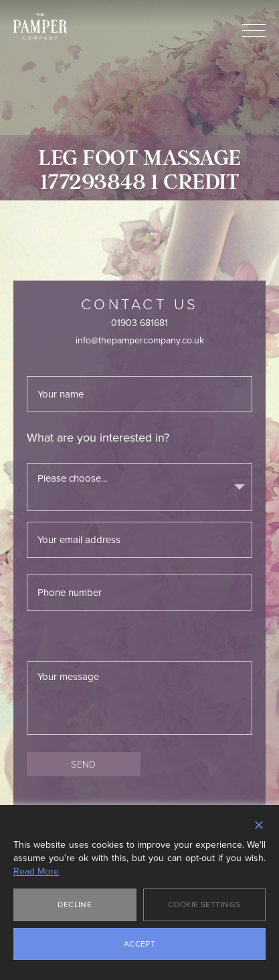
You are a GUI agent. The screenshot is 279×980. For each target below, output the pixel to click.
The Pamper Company (40, 27)
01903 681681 (139, 323)
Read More (36, 872)
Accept (140, 944)
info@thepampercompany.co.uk (140, 340)
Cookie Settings (204, 905)
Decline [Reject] (75, 905)
